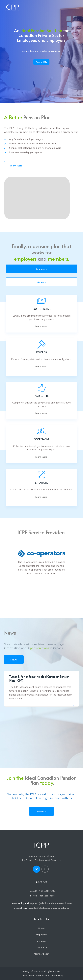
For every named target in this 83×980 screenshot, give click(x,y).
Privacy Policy (42, 975)
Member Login (42, 954)
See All (14, 659)
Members (42, 282)
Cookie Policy (57, 975)
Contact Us (41, 62)
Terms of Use (28, 975)
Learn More (16, 165)
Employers (42, 269)
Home (42, 928)
